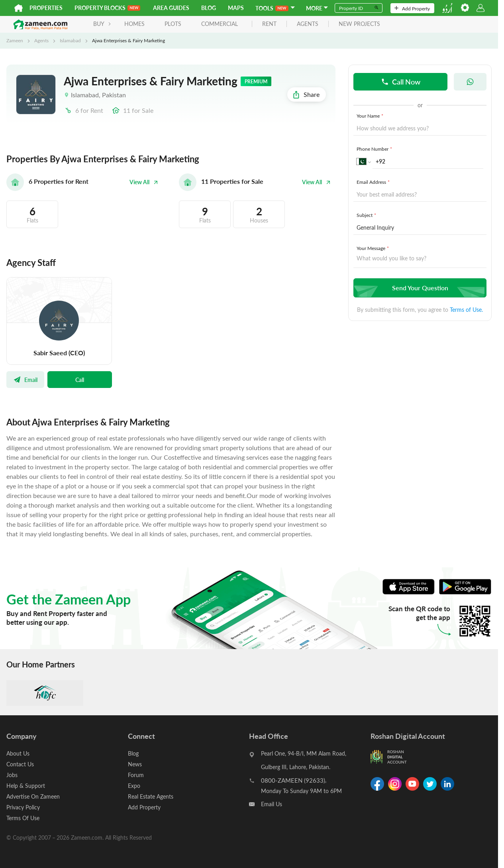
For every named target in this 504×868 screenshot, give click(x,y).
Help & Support (26, 786)
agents (308, 24)
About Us (18, 753)
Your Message (374, 248)
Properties (46, 8)
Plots (173, 24)
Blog (209, 8)
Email (25, 380)
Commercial (220, 24)
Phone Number (375, 149)
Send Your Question (419, 288)
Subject (367, 215)
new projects (359, 24)
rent (269, 24)
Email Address (374, 182)
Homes (134, 24)
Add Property (412, 8)
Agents (41, 40)
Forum (136, 775)
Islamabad (70, 40)
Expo (134, 786)
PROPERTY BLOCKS (107, 8)
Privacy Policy (23, 807)
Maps (236, 8)
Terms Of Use (23, 818)
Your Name (371, 116)
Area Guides (171, 8)
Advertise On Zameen (33, 796)
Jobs (12, 775)
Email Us (272, 804)
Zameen (15, 40)
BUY (102, 24)
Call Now (401, 82)
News (135, 764)
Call (80, 380)
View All (144, 182)
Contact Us (20, 764)
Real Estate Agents (151, 796)
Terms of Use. (466, 310)
